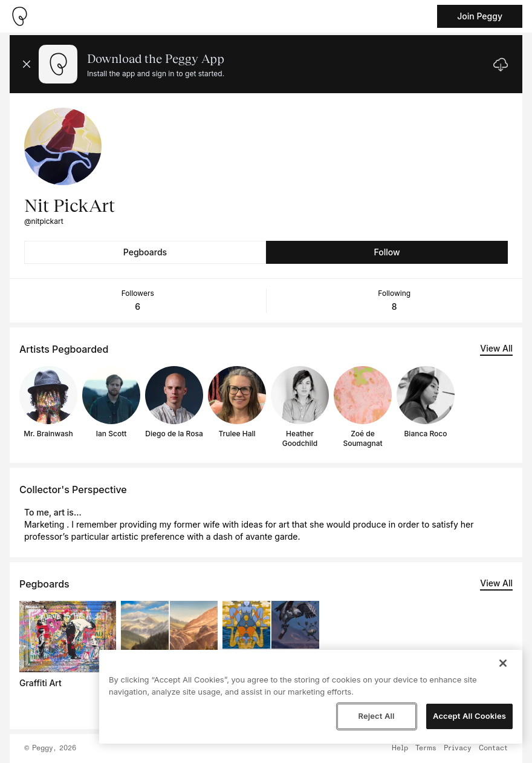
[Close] (503, 663)
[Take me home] (19, 16)
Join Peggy (480, 16)
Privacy (458, 748)
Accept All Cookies (469, 716)
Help (400, 748)
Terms (426, 748)
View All (496, 348)
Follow (387, 252)
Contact (493, 748)
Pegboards (145, 252)
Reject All (376, 716)
